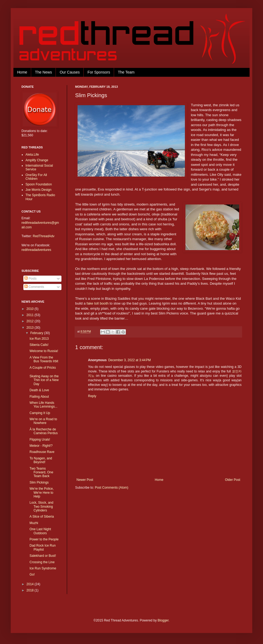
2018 (31, 590)
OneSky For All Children (36, 177)
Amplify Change (37, 160)
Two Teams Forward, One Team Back (41, 472)
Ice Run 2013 (39, 339)
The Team (126, 72)
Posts (30, 279)
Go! (32, 575)
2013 (31, 328)
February (37, 333)
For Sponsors (99, 72)
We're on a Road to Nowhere (43, 421)
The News (43, 72)
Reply (92, 396)
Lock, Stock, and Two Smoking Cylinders (41, 506)
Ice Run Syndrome (43, 568)
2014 (31, 584)
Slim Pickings (39, 482)
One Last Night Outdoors (40, 531)
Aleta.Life (32, 155)
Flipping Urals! (40, 440)
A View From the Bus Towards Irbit (44, 359)
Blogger (163, 620)
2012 (31, 321)
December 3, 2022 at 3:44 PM (129, 360)
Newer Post (85, 480)
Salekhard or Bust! (43, 556)
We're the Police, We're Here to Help (42, 493)
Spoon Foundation (39, 184)
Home (22, 72)
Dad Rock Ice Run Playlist (43, 547)
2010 (31, 309)
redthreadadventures (36, 250)
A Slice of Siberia (42, 517)
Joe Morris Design (39, 190)
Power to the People (44, 539)
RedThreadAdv (44, 236)
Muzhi (34, 523)
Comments (34, 287)
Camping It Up (40, 413)
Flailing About (39, 397)
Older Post (233, 480)
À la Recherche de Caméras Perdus (44, 431)
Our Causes (70, 72)
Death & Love (39, 390)
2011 (31, 315)
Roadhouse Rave (42, 452)
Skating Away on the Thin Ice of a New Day (44, 380)
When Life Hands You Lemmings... (43, 405)
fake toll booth (98, 303)
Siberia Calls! (39, 345)
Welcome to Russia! (44, 351)
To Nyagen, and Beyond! (41, 460)
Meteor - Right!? (41, 446)
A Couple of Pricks (43, 368)
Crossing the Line (42, 562)
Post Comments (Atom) (112, 488)
